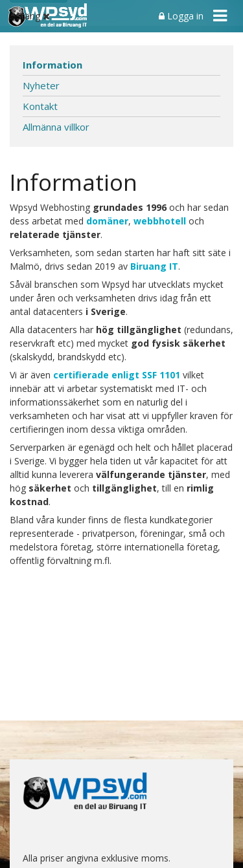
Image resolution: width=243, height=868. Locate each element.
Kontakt (40, 106)
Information (52, 65)
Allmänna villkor (56, 127)
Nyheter (41, 85)
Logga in (181, 16)
